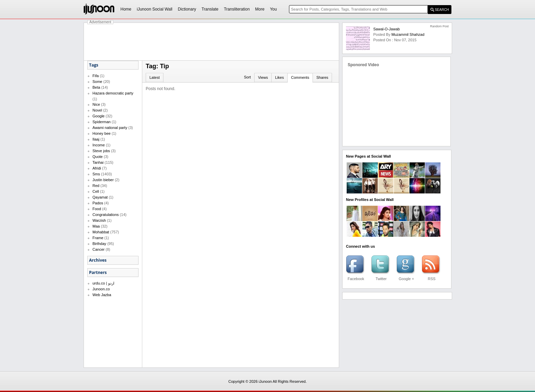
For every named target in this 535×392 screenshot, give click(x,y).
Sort (247, 77)
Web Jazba (102, 295)
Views (263, 77)
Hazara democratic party (113, 93)
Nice (96, 104)
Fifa (96, 76)
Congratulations (106, 215)
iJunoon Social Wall (155, 9)
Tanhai (98, 162)
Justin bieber (103, 180)
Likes (279, 77)
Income (99, 145)
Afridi (97, 168)
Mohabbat (101, 232)
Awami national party (110, 128)
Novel (97, 110)
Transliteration (237, 9)
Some (97, 82)
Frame (98, 238)
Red (96, 186)
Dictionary (187, 9)
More (260, 9)
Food (97, 209)
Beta (96, 87)
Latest (155, 77)
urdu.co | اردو (103, 283)
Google (98, 116)
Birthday (99, 244)
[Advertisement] (212, 42)
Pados (98, 203)
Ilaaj (96, 139)
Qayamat (100, 197)
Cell (96, 191)
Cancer (98, 249)
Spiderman (102, 122)
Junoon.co (101, 289)
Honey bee (102, 133)
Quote (98, 157)
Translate (210, 9)
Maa (96, 226)
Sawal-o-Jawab (387, 29)
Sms (96, 174)
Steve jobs (101, 151)
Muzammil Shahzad (408, 34)
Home (126, 9)
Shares (322, 77)
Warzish (99, 220)
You (273, 9)
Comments (300, 77)
